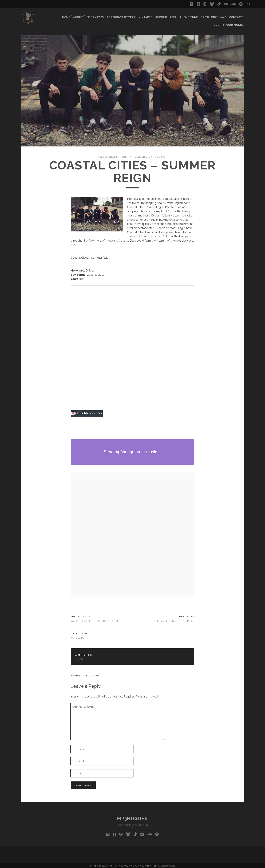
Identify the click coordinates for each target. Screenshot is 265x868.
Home (68, 15)
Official (90, 268)
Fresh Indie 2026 (214, 15)
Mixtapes (147, 15)
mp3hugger (132, 816)
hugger (138, 155)
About (80, 15)
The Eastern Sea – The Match (174, 619)
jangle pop (159, 155)
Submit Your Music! (230, 19)
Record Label (167, 15)
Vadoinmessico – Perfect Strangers (96, 619)
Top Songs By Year (123, 15)
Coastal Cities (96, 272)
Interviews (97, 15)
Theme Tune (189, 15)
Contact (236, 15)
